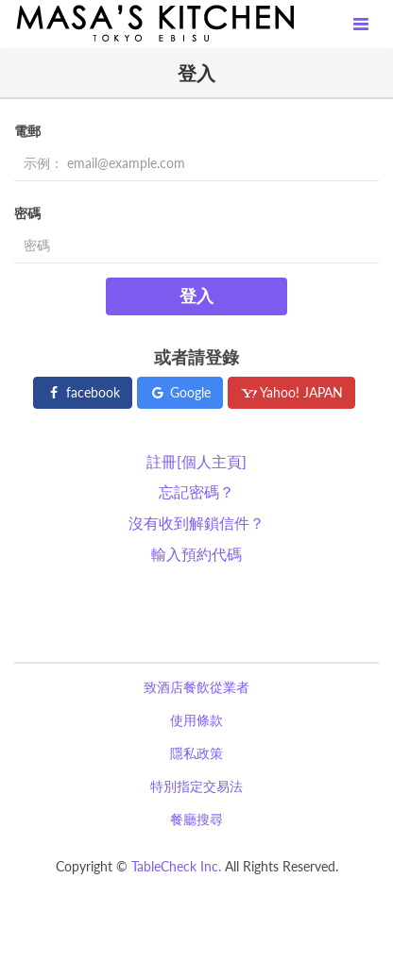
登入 (196, 296)
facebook (83, 392)
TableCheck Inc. (176, 866)
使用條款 (196, 720)
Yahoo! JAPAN (291, 392)
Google (180, 392)
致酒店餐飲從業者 (196, 687)
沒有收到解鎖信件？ (196, 523)
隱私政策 (196, 753)
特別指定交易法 (196, 786)
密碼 (27, 213)
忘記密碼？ (196, 491)
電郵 (27, 131)
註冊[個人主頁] (196, 461)
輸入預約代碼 (196, 554)
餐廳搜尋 (196, 819)
